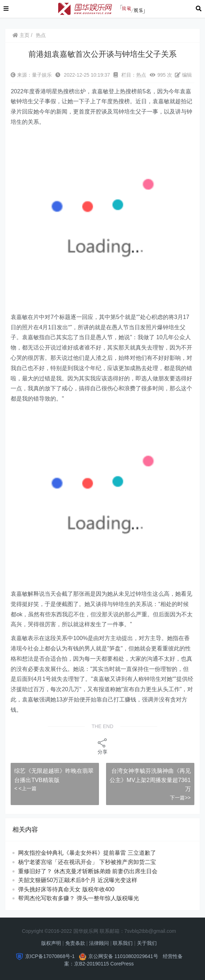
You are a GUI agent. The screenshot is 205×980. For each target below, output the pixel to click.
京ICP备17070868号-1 (50, 956)
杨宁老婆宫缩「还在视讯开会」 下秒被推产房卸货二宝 (87, 862)
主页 (21, 35)
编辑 (183, 75)
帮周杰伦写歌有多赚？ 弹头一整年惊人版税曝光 (78, 898)
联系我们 (123, 943)
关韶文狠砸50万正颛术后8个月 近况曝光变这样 (77, 880)
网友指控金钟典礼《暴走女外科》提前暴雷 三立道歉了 (93, 853)
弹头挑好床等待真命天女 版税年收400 (66, 889)
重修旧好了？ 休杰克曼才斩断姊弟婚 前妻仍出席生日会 (88, 871)
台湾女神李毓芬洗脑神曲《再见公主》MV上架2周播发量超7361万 (150, 780)
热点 (41, 35)
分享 (102, 746)
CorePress (122, 964)
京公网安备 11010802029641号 (123, 956)
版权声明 (51, 943)
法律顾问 (99, 943)
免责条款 (75, 943)
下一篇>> (180, 798)
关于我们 (147, 943)
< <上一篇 (25, 788)
